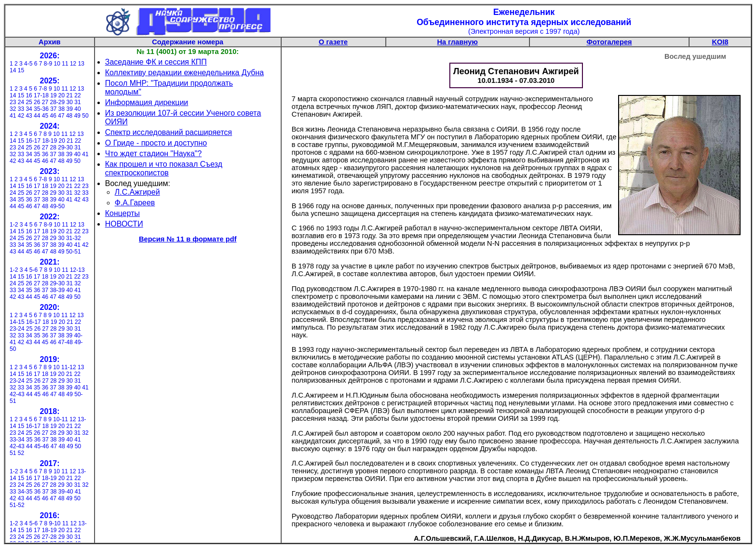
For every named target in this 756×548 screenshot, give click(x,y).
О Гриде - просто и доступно (156, 143)
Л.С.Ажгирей (137, 192)
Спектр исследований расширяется (169, 132)
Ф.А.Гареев (135, 203)
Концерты (122, 213)
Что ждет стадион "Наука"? (154, 154)
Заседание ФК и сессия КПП (156, 62)
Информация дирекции (147, 102)
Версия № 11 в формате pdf (188, 239)
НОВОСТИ (124, 224)
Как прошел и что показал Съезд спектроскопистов (164, 168)
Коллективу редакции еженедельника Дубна (184, 73)
